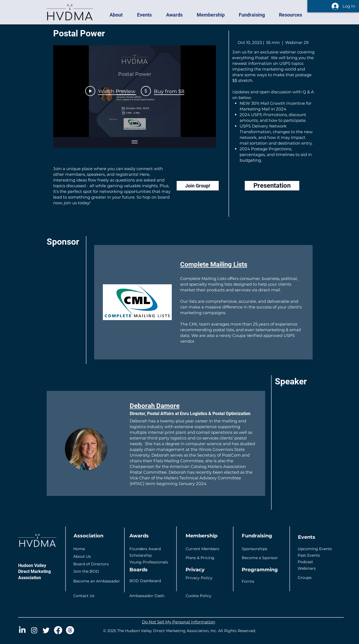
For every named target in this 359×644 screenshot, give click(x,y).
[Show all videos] (135, 142)
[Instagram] (34, 630)
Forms (248, 581)
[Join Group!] (198, 186)
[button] (119, 15)
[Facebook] (58, 630)
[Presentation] (272, 186)
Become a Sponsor (260, 558)
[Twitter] (46, 630)
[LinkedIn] (22, 630)
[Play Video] (110, 91)
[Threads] (70, 630)
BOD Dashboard (145, 581)
